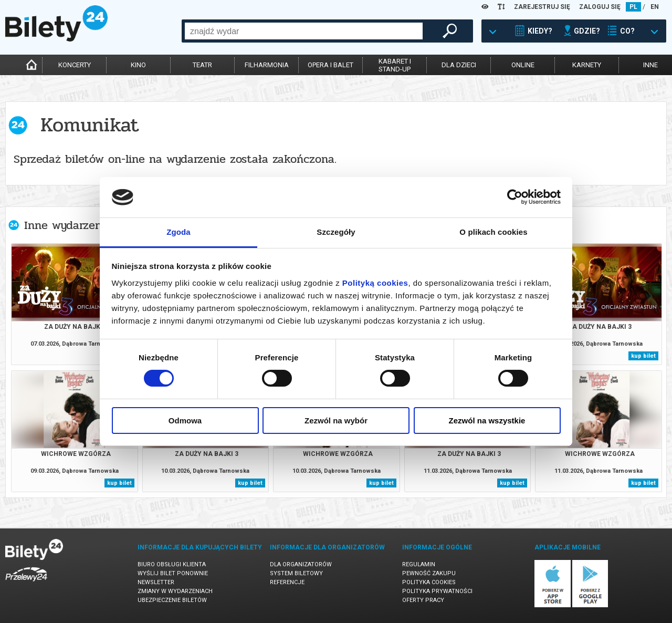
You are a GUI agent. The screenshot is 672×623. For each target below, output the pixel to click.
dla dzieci (459, 65)
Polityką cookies (375, 283)
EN (655, 7)
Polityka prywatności (437, 591)
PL (633, 7)
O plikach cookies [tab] (493, 232)
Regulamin (419, 564)
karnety (587, 65)
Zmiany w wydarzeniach (175, 591)
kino (138, 65)
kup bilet (643, 356)
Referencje (287, 582)
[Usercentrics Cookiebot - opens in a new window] (515, 197)
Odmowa (185, 420)
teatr (202, 65)
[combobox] (304, 31)
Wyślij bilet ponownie (173, 573)
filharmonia (267, 65)
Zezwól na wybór (336, 420)
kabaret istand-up (395, 65)
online (523, 65)
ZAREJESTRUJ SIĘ (542, 7)
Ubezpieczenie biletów (172, 600)
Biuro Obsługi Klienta (172, 564)
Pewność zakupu (429, 573)
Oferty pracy (423, 600)
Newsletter (156, 582)
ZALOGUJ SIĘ (600, 7)
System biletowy (296, 573)
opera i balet (330, 65)
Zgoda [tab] (178, 232)
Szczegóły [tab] (336, 232)
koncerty (75, 65)
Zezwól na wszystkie (487, 420)
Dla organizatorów (301, 564)
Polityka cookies (429, 582)
